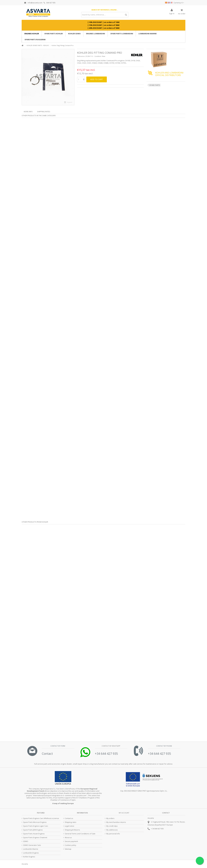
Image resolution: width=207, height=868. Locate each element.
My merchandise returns (116, 822)
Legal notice (69, 826)
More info (28, 112)
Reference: (81, 56)
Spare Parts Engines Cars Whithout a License (41, 818)
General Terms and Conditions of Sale (80, 834)
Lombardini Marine (31, 849)
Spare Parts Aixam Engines (34, 834)
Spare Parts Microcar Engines (35, 822)
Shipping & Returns (72, 830)
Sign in (172, 13)
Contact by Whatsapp (111, 746)
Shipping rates (70, 822)
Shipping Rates (44, 112)
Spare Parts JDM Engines (33, 830)
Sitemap (68, 849)
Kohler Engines (29, 857)
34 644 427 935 (158, 829)
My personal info (113, 834)
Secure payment (71, 841)
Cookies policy (70, 845)
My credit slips (112, 826)
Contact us (69, 818)
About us (68, 838)
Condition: (98, 56)
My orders (110, 818)
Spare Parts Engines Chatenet (35, 838)
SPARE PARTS (155, 85)
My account (124, 813)
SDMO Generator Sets (32, 845)
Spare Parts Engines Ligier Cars (36, 826)
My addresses (112, 830)
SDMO (26, 841)
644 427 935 (50, 3)
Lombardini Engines (31, 853)
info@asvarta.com (33, 3)
